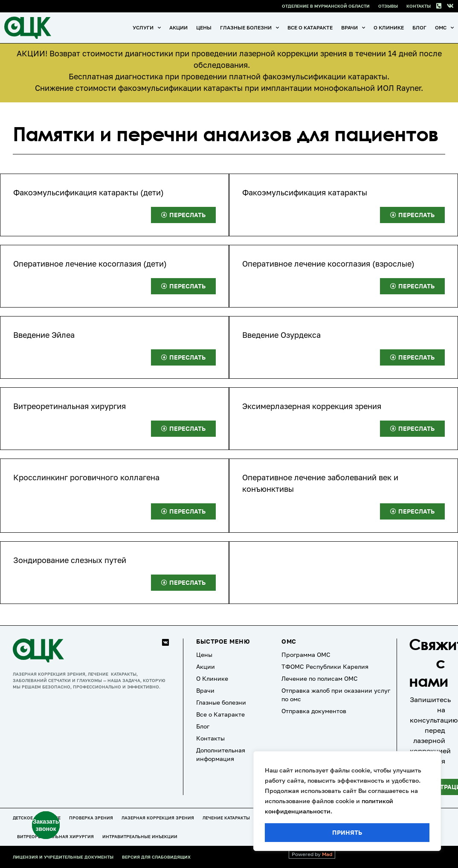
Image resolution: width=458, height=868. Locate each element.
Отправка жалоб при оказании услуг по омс (336, 695)
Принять (347, 832)
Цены (204, 28)
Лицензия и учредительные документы (63, 857)
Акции (178, 28)
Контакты (419, 6)
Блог (419, 28)
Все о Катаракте (310, 28)
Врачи (353, 28)
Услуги (147, 28)
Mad (327, 854)
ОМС (444, 28)
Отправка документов (314, 711)
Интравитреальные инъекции (140, 836)
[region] (347, 801)
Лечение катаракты (226, 818)
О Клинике (389, 28)
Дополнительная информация (221, 754)
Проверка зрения (91, 818)
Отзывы (388, 6)
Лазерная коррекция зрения (158, 818)
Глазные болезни (249, 28)
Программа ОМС (306, 655)
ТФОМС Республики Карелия (325, 666)
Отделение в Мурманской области (326, 6)
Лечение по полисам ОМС (320, 678)
